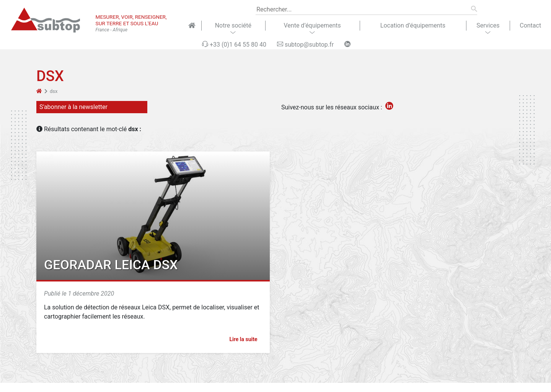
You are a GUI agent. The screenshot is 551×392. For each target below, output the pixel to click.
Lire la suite (247, 339)
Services (488, 25)
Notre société (233, 25)
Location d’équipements (413, 25)
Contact (530, 25)
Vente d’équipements (312, 25)
